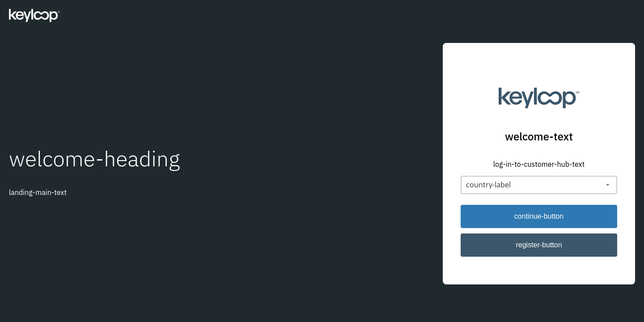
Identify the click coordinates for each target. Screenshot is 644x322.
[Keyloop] (34, 18)
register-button (539, 245)
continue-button (539, 216)
